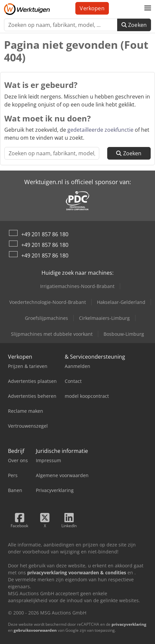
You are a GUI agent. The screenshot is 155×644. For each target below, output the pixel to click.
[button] (148, 8)
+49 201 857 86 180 (45, 234)
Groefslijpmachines (46, 318)
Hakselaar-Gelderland (121, 302)
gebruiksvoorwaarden (35, 630)
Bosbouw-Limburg (124, 334)
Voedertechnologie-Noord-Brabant (48, 302)
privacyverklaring (129, 624)
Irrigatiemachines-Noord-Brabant (77, 286)
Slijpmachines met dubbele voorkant (52, 334)
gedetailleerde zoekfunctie (100, 130)
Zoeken (134, 25)
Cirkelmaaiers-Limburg (104, 318)
